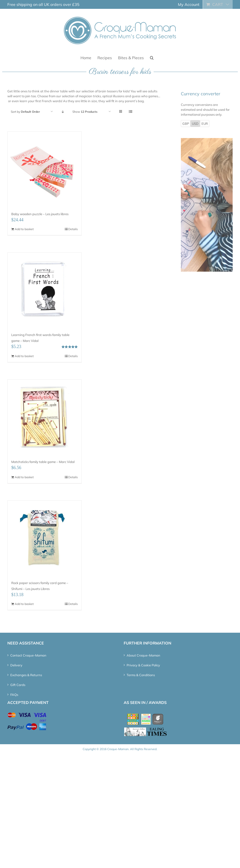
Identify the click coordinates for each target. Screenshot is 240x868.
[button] (152, 57)
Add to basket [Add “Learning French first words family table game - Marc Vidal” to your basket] (24, 356)
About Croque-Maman (143, 655)
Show (85, 112)
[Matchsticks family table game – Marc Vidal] (45, 417)
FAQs (14, 695)
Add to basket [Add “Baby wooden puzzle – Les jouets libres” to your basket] (24, 229)
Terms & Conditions (141, 675)
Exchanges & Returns (26, 675)
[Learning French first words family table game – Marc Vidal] (45, 290)
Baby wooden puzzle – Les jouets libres (40, 214)
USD (195, 124)
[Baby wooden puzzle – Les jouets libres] (45, 169)
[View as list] (130, 112)
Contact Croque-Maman (28, 655)
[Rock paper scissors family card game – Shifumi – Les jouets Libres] (45, 538)
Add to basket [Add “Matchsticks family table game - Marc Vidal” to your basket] (24, 477)
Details (73, 229)
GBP (186, 124)
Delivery (16, 665)
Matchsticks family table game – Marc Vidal (43, 462)
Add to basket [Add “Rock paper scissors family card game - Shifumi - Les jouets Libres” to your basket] (24, 604)
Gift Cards (18, 685)
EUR (205, 124)
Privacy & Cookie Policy (143, 665)
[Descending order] (63, 112)
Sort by (25, 112)
